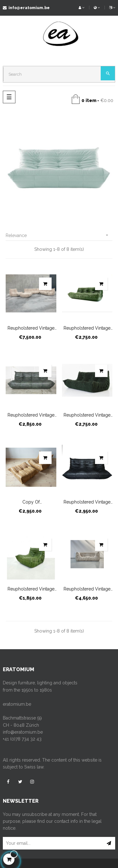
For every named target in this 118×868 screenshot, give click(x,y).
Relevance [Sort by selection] (59, 235)
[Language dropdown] (110, 8)
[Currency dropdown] (97, 8)
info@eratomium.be (26, 8)
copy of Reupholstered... (31, 502)
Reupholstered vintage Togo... (31, 328)
